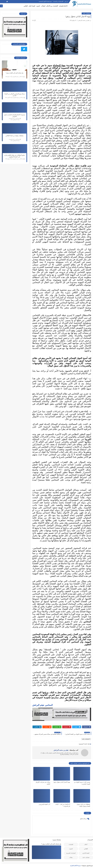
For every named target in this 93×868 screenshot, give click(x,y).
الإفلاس (26, 6)
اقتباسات (71, 844)
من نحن (66, 1)
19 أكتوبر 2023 (9, 97)
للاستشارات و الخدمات (58, 1)
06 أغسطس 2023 (15, 141)
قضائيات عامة (86, 13)
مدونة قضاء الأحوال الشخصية (45, 1)
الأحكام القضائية (63, 6)
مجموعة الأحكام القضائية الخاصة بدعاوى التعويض (15, 116)
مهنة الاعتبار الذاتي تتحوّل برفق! (62, 782)
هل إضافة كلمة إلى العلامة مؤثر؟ (15, 73)
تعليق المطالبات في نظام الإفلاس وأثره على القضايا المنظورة (15, 156)
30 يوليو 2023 (9, 159)
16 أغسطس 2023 (15, 120)
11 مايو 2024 (9, 77)
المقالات (43, 6)
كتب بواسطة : (66, 750)
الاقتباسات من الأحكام (52, 6)
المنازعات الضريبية (71, 853)
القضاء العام (32, 6)
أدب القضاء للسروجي (44, 804)
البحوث (38, 6)
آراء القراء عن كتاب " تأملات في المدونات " (63, 805)
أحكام (86, 844)
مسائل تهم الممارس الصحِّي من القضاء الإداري (15, 95)
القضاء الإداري (86, 853)
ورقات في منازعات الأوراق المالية (43, 783)
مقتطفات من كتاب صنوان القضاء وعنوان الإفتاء (83, 805)
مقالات (71, 857)
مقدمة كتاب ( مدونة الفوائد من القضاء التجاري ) (82, 783)
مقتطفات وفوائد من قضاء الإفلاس (15, 136)
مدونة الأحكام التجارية (75, 866)
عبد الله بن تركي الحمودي (19, 77)
